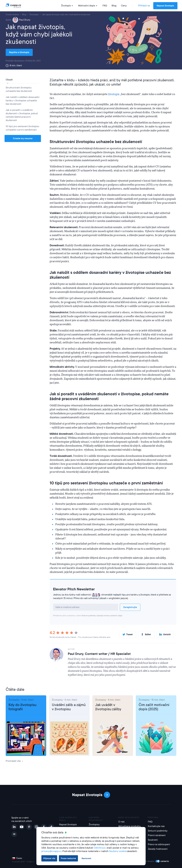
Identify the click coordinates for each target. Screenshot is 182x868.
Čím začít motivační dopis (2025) (154, 707)
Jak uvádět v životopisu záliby (108, 707)
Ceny (124, 6)
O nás (121, 822)
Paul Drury (21, 20)
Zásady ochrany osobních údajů (110, 616)
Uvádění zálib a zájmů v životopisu (69, 707)
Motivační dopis (88, 6)
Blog (114, 6)
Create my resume (23, 138)
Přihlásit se (144, 6)
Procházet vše (15, 761)
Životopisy (14, 700)
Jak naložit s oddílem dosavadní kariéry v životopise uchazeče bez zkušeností (23, 101)
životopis (114, 94)
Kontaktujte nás (156, 826)
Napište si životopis (19, 52)
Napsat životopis (165, 6)
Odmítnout (100, 848)
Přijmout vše (49, 858)
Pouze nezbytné (68, 858)
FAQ (105, 6)
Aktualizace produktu (130, 826)
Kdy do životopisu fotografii (22, 707)
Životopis (67, 6)
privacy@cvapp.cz (51, 851)
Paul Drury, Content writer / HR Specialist (99, 654)
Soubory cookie (118, 851)
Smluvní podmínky (89, 616)
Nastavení (86, 858)
